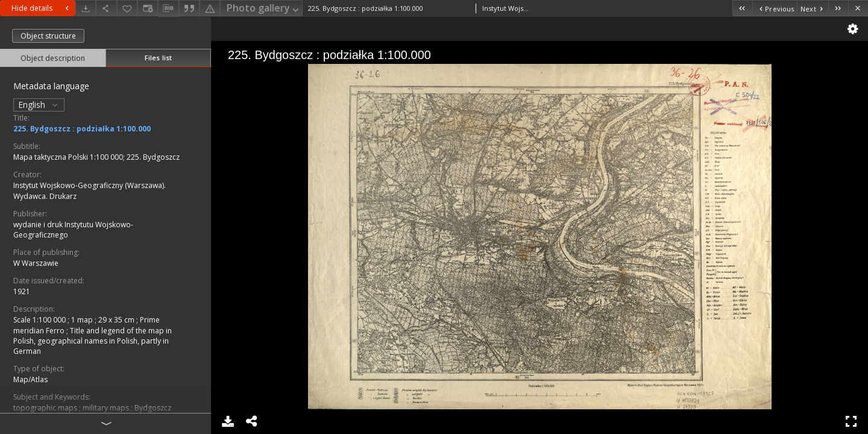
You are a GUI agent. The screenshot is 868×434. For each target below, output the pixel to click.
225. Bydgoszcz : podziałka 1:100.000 (82, 129)
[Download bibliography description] (168, 8)
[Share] (106, 8)
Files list (158, 58)
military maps (107, 408)
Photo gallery (264, 9)
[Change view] (148, 8)
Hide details (42, 8)
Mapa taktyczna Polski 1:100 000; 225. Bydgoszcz (96, 157)
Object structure (48, 36)
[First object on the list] (742, 8)
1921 (22, 291)
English (39, 105)
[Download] (86, 8)
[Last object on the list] (838, 8)
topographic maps (46, 408)
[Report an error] (210, 8)
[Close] (858, 8)
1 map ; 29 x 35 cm (104, 320)
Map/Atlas (30, 379)
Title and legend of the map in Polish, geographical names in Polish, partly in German (93, 341)
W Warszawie (36, 263)
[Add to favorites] (127, 8)
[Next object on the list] (813, 8)
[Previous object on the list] (775, 8)
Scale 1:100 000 (40, 320)
